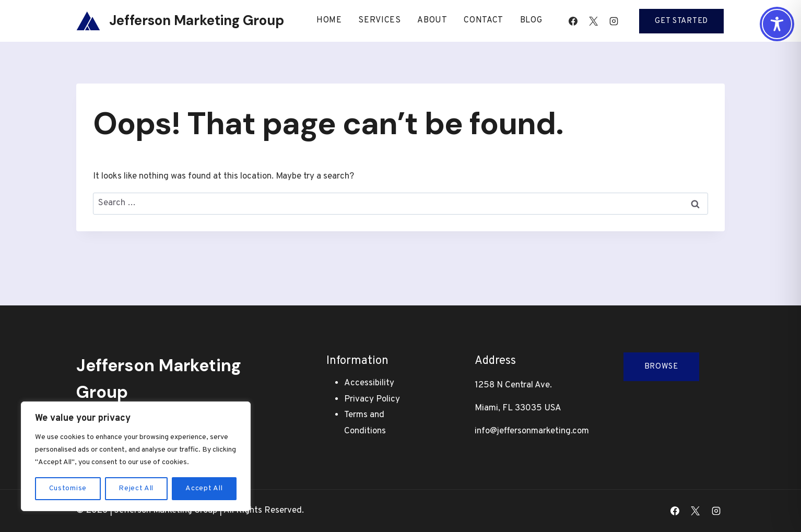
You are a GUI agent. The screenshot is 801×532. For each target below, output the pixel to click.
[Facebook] (573, 21)
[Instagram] (614, 21)
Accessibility (369, 383)
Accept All (204, 488)
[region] (136, 456)
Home (329, 20)
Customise (68, 488)
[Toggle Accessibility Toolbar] (777, 24)
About (432, 20)
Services (380, 20)
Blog (531, 20)
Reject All (136, 488)
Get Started (681, 21)
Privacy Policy (372, 399)
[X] (593, 21)
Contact (484, 20)
